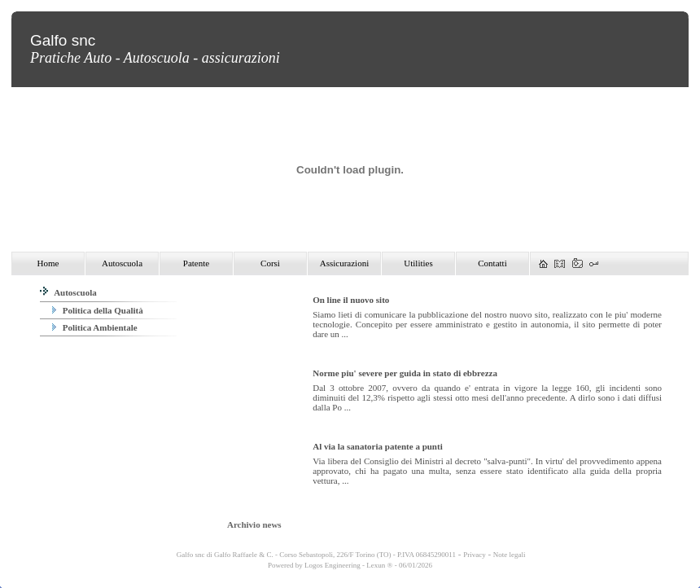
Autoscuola (68, 292)
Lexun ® (379, 565)
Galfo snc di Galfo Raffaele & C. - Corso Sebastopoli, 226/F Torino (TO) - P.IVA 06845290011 (315, 555)
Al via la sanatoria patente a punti (378, 446)
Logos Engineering (332, 565)
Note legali (510, 555)
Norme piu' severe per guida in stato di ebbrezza (405, 373)
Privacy (475, 555)
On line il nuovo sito (351, 300)
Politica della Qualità (98, 310)
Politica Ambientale (95, 327)
